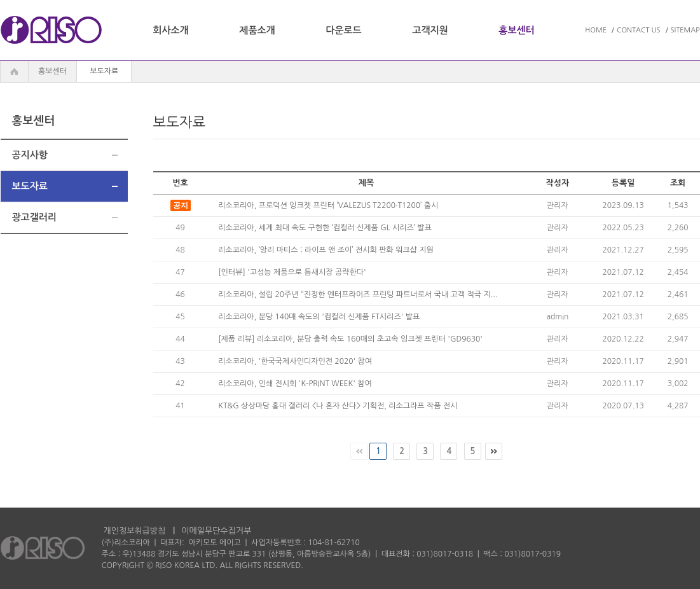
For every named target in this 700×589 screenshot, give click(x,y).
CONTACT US (639, 30)
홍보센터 (516, 30)
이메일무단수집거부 (216, 531)
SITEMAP (685, 30)
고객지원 (430, 30)
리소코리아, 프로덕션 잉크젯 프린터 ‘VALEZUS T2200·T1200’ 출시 (328, 205)
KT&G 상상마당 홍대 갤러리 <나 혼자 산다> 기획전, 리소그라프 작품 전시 (338, 406)
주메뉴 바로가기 (0, 0)
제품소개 (257, 30)
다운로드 (343, 30)
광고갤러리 (35, 217)
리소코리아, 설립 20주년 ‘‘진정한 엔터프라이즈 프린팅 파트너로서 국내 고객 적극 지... (358, 294)
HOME (596, 30)
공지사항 (30, 155)
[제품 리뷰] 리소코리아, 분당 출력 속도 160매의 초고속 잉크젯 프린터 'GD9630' (350, 339)
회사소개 (170, 30)
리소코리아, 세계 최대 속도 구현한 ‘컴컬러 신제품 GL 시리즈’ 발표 (325, 228)
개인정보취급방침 (135, 531)
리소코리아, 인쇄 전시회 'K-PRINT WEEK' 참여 (295, 384)
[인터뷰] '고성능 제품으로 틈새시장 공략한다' (292, 272)
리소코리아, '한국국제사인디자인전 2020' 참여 (295, 361)
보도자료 (30, 186)
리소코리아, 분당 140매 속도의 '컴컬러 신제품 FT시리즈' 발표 (319, 317)
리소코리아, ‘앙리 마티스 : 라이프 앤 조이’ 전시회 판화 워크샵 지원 (326, 250)
